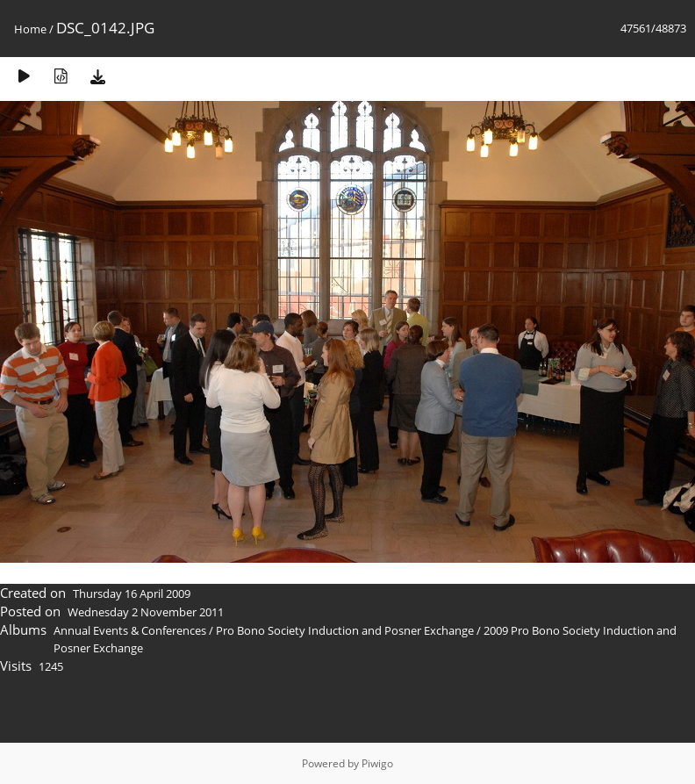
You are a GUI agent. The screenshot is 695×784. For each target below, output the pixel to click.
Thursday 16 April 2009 (132, 593)
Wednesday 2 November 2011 (146, 612)
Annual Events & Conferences (130, 630)
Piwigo (377, 763)
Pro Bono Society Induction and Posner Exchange (345, 630)
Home (30, 29)
